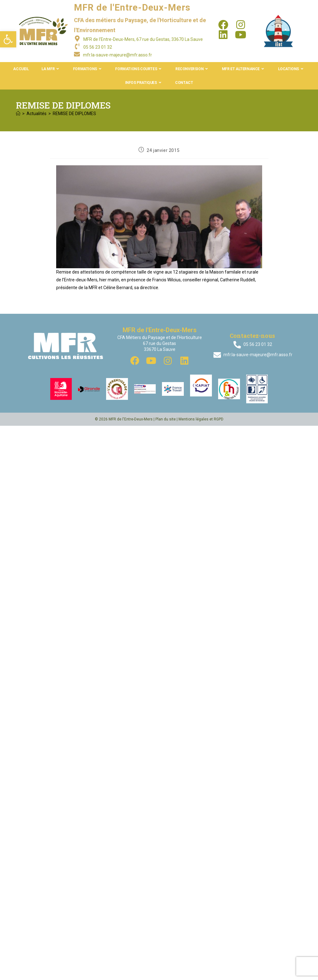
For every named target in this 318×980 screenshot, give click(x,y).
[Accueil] (18, 114)
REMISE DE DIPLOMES (74, 114)
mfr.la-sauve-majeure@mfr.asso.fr (117, 55)
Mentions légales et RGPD (201, 419)
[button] (8, 39)
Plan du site (166, 419)
